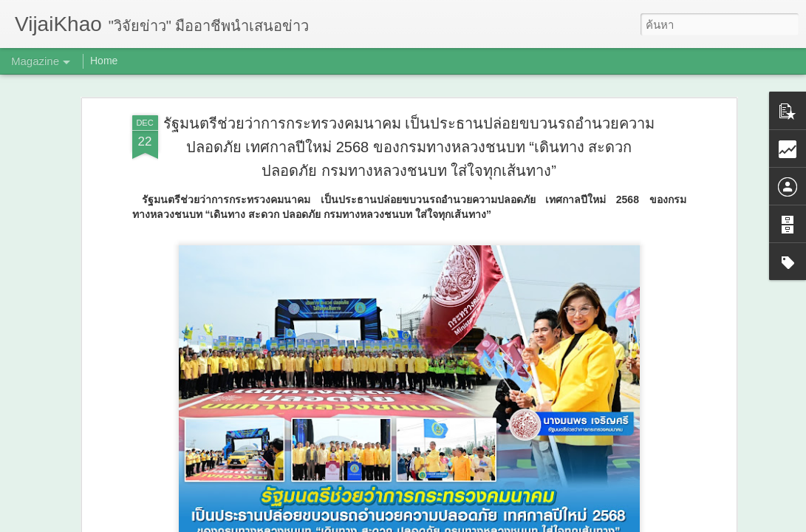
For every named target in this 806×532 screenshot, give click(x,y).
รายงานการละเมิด (497, 522)
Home (104, 61)
